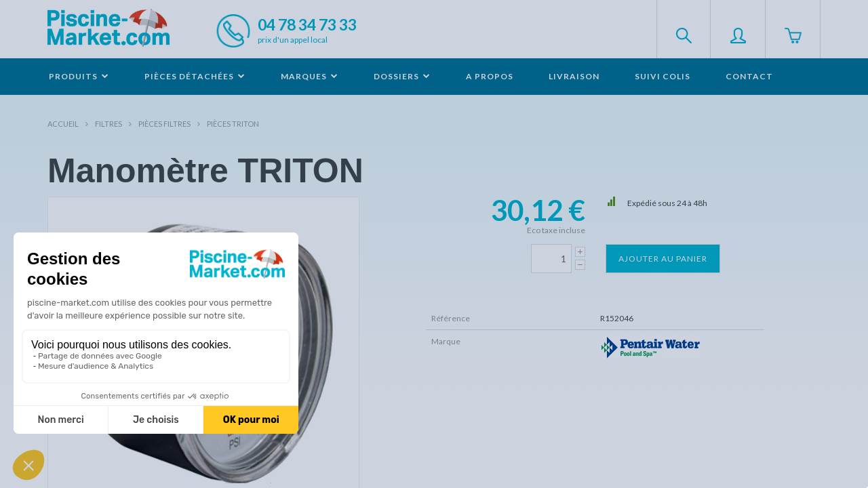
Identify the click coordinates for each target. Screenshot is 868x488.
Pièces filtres (164, 124)
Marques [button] (310, 76)
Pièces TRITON (233, 124)
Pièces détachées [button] (195, 76)
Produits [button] (79, 76)
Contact (749, 76)
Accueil (63, 124)
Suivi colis (663, 76)
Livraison (574, 76)
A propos (490, 76)
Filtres (108, 124)
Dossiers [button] (402, 76)
